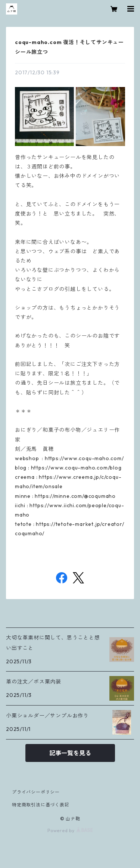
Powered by (70, 830)
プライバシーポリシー (36, 792)
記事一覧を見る (70, 753)
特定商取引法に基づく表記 (41, 805)
